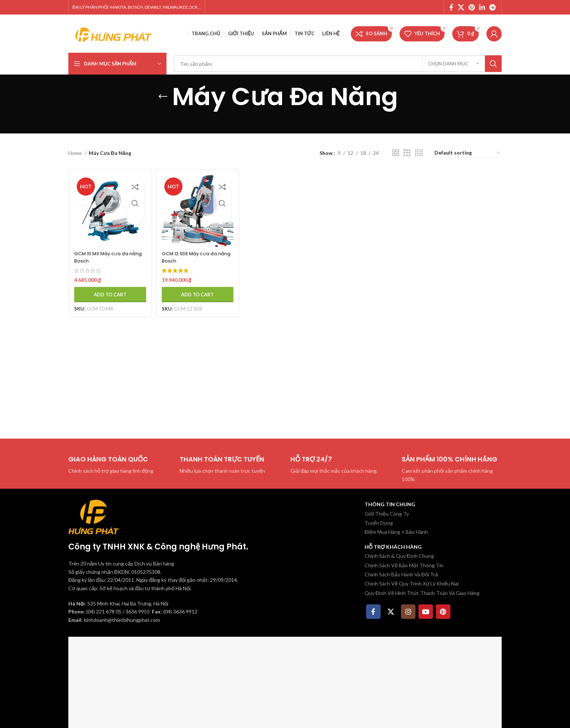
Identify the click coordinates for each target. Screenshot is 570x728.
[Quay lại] (163, 97)
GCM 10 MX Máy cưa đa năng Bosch (105, 252)
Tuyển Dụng (379, 523)
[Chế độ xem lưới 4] (419, 153)
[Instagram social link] (408, 612)
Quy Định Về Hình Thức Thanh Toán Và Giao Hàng (422, 593)
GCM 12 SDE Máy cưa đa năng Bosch (194, 252)
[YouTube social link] (426, 612)
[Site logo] (114, 33)
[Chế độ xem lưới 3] (407, 153)
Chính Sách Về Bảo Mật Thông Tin (404, 565)
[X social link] (461, 7)
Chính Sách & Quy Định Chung (399, 556)
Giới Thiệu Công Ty (387, 514)
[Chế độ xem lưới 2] (396, 153)
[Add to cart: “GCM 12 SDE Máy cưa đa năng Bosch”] (196, 289)
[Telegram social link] (492, 7)
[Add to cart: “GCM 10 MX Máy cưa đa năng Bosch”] (107, 289)
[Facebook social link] (451, 7)
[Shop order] (468, 153)
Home (76, 153)
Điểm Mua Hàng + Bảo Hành (396, 532)
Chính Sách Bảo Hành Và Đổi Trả (401, 574)
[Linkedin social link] (482, 7)
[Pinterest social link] (472, 7)
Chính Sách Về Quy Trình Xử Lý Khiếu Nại (412, 583)
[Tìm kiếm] (338, 64)
